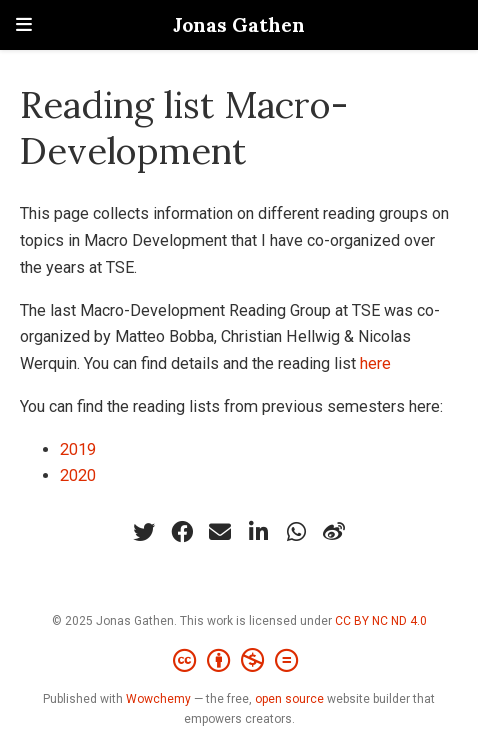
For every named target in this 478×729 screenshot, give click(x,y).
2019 (78, 449)
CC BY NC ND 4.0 (381, 621)
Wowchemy (158, 699)
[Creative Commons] (239, 661)
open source (289, 699)
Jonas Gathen (239, 24)
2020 (78, 475)
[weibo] (334, 532)
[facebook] (182, 532)
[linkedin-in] (258, 532)
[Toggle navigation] (24, 24)
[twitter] (144, 532)
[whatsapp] (296, 532)
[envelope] (220, 532)
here (375, 363)
